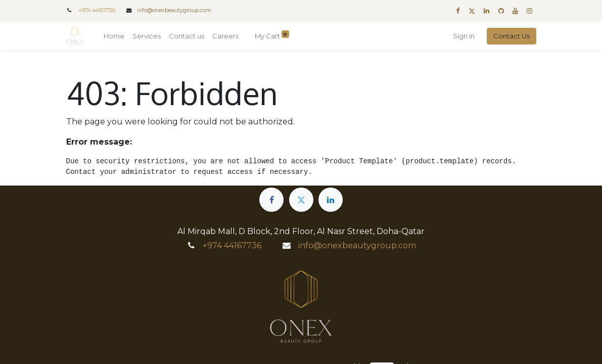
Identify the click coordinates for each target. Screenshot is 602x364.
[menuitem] (114, 36)
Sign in (464, 36)
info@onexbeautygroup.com (174, 10)
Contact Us (512, 36)
